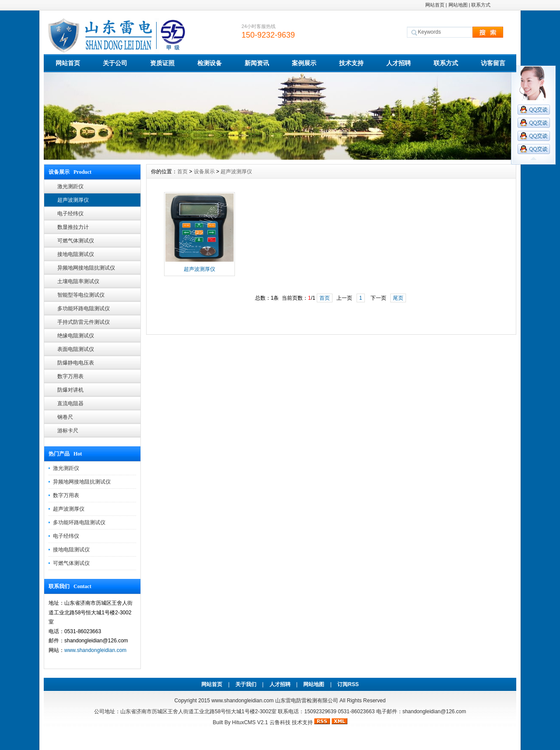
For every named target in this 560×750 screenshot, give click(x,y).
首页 (182, 172)
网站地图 (458, 5)
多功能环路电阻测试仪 (84, 308)
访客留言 (493, 63)
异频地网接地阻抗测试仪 (86, 268)
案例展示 (304, 63)
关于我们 (246, 684)
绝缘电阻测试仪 (76, 336)
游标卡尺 (68, 431)
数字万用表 (70, 376)
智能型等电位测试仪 (81, 295)
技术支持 (351, 63)
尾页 (398, 298)
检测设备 (210, 63)
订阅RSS (348, 684)
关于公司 (115, 63)
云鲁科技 (280, 722)
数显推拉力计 (73, 227)
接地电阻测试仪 (76, 254)
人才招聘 (399, 63)
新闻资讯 (257, 63)
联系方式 (481, 5)
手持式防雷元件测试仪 (84, 322)
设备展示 (204, 172)
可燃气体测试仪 (76, 241)
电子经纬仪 (70, 214)
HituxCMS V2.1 (250, 722)
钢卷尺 (65, 417)
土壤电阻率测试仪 (78, 281)
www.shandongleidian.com (95, 650)
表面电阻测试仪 (76, 349)
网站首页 (435, 5)
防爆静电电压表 (76, 363)
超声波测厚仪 (73, 200)
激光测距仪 (70, 186)
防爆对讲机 (70, 390)
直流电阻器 (70, 403)
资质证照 (162, 63)
